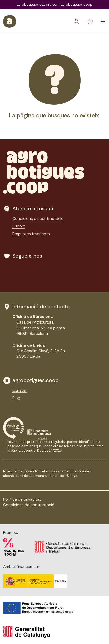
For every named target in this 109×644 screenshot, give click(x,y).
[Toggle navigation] (103, 21)
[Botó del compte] (77, 21)
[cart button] (90, 21)
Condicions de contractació (38, 219)
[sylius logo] (10, 21)
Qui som (20, 390)
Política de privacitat (22, 499)
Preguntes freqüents (31, 234)
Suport (19, 226)
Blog (16, 398)
